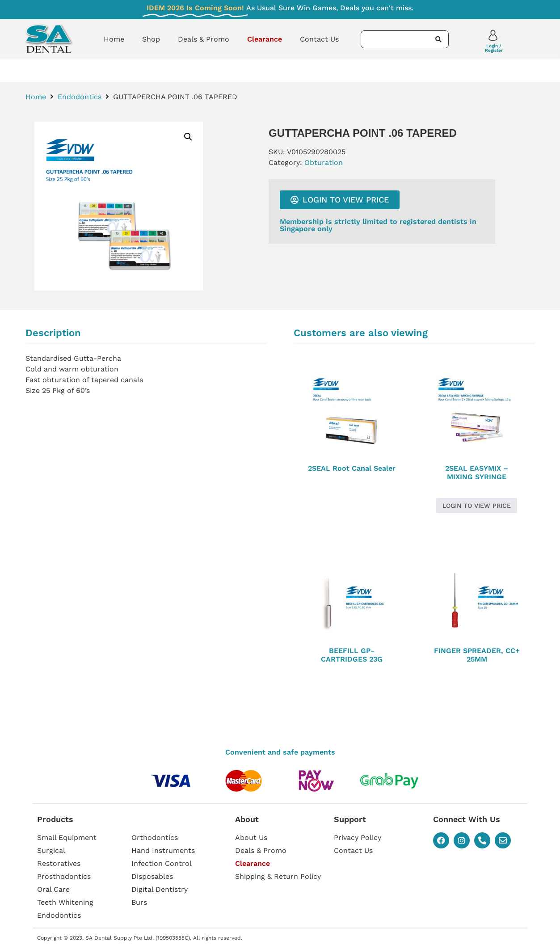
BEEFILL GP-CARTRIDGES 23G (352, 655)
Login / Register (494, 48)
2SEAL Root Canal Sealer (352, 468)
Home (114, 39)
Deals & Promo (204, 39)
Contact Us (319, 39)
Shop (151, 39)
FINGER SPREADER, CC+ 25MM (477, 655)
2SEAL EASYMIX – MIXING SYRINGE (477, 472)
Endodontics (80, 97)
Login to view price (477, 506)
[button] (188, 137)
